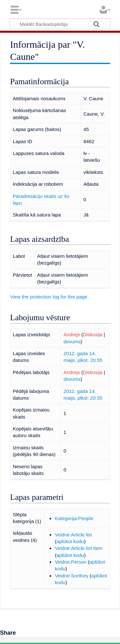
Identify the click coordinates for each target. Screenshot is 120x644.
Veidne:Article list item (79, 548)
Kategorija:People (74, 518)
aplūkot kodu (70, 541)
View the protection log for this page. (49, 297)
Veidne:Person (71, 562)
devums (72, 342)
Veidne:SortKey (72, 576)
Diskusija (93, 334)
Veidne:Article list (73, 535)
